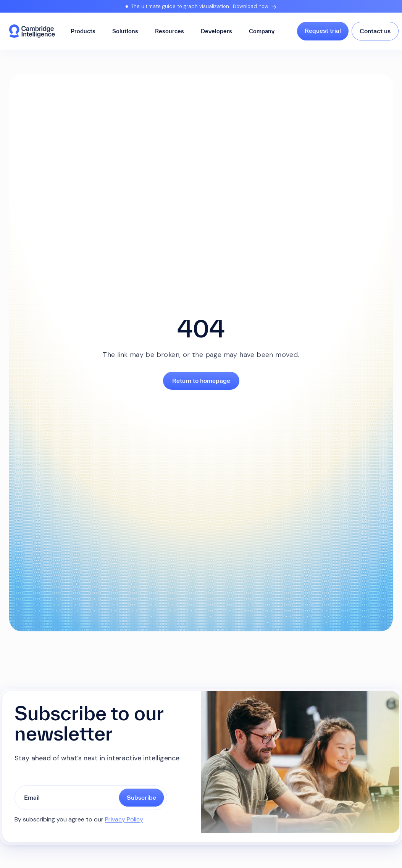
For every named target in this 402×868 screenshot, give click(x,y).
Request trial (323, 31)
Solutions (125, 31)
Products (83, 31)
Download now (251, 6)
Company (262, 31)
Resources (170, 31)
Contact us (375, 31)
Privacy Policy (124, 819)
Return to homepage (201, 381)
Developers (216, 31)
